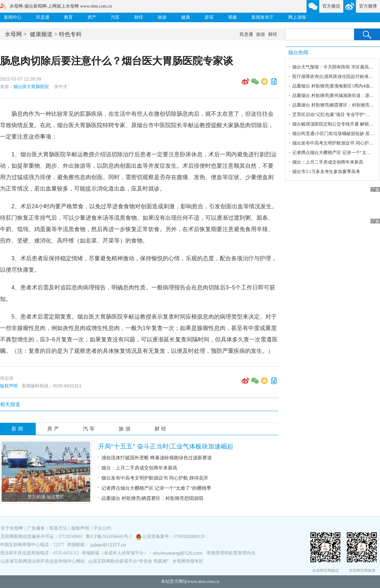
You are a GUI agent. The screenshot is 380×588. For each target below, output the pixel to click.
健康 (186, 17)
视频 (232, 17)
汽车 (115, 17)
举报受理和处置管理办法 (231, 553)
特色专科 (70, 34)
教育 (68, 17)
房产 (92, 17)
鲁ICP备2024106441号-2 (109, 536)
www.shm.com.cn (203, 582)
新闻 (18, 429)
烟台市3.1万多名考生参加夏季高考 (326, 172)
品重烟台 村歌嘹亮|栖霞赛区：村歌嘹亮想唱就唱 (152, 498)
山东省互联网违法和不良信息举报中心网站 (43, 561)
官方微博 (368, 6)
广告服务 (36, 528)
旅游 (162, 17)
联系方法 (58, 528)
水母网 (13, 34)
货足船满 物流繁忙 (46, 497)
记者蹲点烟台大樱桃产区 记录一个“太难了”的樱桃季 (156, 488)
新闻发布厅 (263, 17)
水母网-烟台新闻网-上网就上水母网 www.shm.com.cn (61, 6)
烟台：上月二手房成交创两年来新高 (139, 468)
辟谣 (209, 17)
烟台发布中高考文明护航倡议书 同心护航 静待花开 (155, 478)
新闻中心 (13, 17)
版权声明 (9, 386)
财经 (139, 17)
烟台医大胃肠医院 (31, 87)
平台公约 (102, 528)
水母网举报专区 (188, 561)
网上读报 (297, 17)
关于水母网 (12, 528)
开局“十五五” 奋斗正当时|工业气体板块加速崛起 (166, 446)
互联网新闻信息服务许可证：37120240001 (42, 536)
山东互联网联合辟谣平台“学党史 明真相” (129, 561)
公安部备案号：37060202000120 (174, 536)
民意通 (43, 17)
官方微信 (331, 6)
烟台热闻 (298, 52)
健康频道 (41, 34)
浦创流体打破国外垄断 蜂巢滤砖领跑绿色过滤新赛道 (157, 458)
